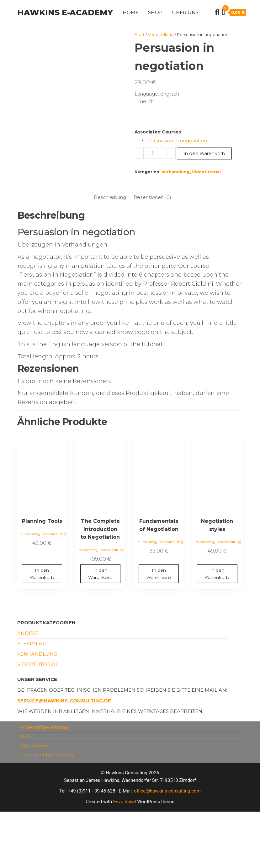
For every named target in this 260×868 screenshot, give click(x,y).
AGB (25, 793)
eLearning (30, 590)
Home (131, 12)
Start (140, 34)
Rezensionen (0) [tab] (152, 253)
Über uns (185, 12)
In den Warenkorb (204, 153)
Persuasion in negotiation (177, 140)
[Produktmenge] (155, 153)
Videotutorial (206, 172)
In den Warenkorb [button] (42, 630)
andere (28, 690)
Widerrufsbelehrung (44, 784)
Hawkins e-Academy (65, 13)
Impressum (33, 802)
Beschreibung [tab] (110, 253)
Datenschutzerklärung (46, 811)
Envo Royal (125, 858)
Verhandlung (161, 34)
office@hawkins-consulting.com (167, 847)
